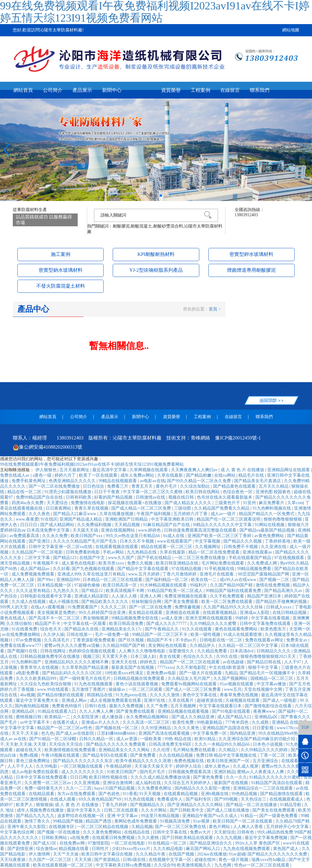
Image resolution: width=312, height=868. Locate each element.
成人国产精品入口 (235, 717)
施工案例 (61, 254)
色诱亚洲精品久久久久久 (73, 481)
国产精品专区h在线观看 (106, 755)
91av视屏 (202, 821)
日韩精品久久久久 (274, 651)
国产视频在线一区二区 (117, 728)
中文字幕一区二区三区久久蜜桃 (153, 492)
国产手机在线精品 (155, 558)
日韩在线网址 (54, 651)
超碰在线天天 (29, 750)
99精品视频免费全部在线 (135, 618)
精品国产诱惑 (99, 821)
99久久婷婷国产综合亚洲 (103, 613)
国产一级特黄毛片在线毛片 (86, 678)
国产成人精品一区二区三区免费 (142, 508)
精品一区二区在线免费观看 (214, 552)
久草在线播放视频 (117, 514)
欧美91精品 (206, 739)
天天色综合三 (254, 799)
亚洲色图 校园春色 (274, 492)
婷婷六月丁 (66, 475)
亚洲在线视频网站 (119, 530)
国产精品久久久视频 (243, 541)
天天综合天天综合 (66, 744)
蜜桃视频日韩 (29, 717)
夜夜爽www (265, 711)
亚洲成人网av (75, 700)
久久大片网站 (154, 810)
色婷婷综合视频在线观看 (93, 651)
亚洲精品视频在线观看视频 (184, 711)
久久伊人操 (54, 635)
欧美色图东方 (274, 629)
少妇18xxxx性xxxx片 (132, 849)
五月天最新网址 (75, 470)
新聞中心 (112, 90)
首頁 (213, 309)
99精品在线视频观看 (118, 481)
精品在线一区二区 (25, 492)
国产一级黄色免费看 (279, 816)
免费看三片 (118, 486)
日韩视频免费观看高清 (190, 772)
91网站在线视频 (270, 525)
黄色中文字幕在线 (200, 695)
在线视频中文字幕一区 (171, 860)
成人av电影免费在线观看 (35, 772)
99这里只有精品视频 (161, 816)
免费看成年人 (170, 799)
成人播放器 (113, 717)
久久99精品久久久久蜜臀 (214, 624)
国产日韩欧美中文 (187, 810)
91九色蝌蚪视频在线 (272, 508)
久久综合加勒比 (196, 486)
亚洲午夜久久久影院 (27, 827)
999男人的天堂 (14, 607)
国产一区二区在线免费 (151, 607)
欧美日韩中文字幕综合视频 (108, 854)
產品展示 (82, 90)
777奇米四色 (238, 722)
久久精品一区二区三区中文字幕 (249, 646)
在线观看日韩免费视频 (114, 838)
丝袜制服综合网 (147, 602)
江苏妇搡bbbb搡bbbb (117, 733)
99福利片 (199, 585)
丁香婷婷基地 (278, 541)
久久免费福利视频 (95, 525)
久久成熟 (261, 722)
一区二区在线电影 (129, 843)
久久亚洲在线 (274, 547)
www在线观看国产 (175, 541)
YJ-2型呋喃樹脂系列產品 (156, 270)
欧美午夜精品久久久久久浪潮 (144, 761)
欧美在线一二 (204, 580)
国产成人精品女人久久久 (189, 503)
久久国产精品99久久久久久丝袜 (234, 607)
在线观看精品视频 (181, 794)
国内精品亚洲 (243, 733)
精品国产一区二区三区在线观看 (190, 662)
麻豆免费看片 (272, 503)
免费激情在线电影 (88, 503)
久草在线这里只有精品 (105, 574)
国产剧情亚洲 (21, 849)
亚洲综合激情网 (118, 783)
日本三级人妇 (144, 656)
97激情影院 (98, 843)
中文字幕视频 (208, 541)
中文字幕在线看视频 (271, 618)
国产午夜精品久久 (162, 629)
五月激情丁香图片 (89, 689)
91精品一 (249, 816)
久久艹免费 (158, 706)
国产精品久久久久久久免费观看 (116, 744)
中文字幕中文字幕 (18, 728)
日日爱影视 (264, 728)
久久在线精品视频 (176, 755)
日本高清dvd (242, 651)
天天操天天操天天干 (154, 766)
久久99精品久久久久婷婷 (265, 750)
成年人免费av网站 (138, 475)
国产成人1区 (45, 843)
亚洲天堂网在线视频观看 (209, 618)
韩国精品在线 (100, 695)
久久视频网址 (208, 547)
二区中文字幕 (38, 558)
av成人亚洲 (172, 618)
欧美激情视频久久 (195, 865)
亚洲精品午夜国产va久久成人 (210, 816)
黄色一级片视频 (234, 860)
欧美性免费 (184, 722)
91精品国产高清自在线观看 (277, 783)
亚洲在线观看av (258, 552)
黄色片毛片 (167, 486)
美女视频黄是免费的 (57, 613)
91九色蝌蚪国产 (27, 662)
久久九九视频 (229, 838)
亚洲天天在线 (125, 662)
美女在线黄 (170, 656)
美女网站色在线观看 (168, 646)
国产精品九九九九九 (36, 816)
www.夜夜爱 (27, 519)
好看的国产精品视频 (114, 497)
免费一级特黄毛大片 (44, 788)
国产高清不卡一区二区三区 (55, 618)
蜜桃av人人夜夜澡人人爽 (261, 772)
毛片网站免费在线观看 (223, 563)
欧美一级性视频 (206, 635)
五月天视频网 (184, 706)
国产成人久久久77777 (167, 624)
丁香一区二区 (273, 755)
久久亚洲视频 (87, 783)
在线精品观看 (42, 794)
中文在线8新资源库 (227, 667)
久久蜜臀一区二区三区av (48, 783)
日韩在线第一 (80, 635)
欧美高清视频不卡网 (126, 591)
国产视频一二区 (275, 580)
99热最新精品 (210, 722)
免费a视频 (29, 755)
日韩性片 (101, 849)
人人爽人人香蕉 (249, 827)
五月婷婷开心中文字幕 (288, 827)
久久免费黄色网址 (155, 788)
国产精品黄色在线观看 (235, 486)
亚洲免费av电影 (162, 673)
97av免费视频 (29, 640)
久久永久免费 (55, 536)
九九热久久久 (66, 591)
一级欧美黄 (151, 739)
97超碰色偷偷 (88, 585)
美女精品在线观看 (146, 613)
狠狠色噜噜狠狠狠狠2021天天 (269, 656)
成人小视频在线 (64, 602)
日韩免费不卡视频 (241, 547)
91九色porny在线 (132, 695)
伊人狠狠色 (47, 470)
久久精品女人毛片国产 (190, 678)
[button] (151, 195)
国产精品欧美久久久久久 (105, 602)
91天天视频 (151, 794)
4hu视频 (28, 695)
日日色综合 (94, 486)
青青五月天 (143, 486)
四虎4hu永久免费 (28, 503)
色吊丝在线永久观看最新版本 (225, 497)
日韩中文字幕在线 (170, 832)
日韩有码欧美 (79, 497)
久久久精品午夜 (151, 854)
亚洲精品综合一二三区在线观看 (264, 788)
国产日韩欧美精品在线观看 (188, 838)
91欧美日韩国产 (122, 772)
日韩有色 (246, 832)
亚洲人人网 (151, 596)
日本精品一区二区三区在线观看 (113, 580)
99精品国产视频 (69, 821)
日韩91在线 (96, 706)
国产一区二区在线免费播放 (55, 486)
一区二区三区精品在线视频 (103, 827)
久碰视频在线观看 (243, 700)
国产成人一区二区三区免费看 (194, 689)
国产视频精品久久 (148, 805)
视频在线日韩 (182, 497)
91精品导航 (291, 805)
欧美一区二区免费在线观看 (228, 602)
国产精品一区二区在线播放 (252, 805)
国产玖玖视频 (132, 640)
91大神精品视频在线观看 (164, 585)
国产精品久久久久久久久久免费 (278, 854)
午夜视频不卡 (46, 563)
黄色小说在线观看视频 (137, 684)
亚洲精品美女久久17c (122, 629)
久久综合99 (165, 865)
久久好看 (61, 569)
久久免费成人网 (263, 563)
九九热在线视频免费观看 (247, 849)
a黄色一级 (43, 475)
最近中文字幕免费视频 (267, 838)
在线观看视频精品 (220, 613)
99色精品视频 (245, 794)
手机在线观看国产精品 (250, 558)
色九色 (48, 733)
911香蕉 (130, 794)
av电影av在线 (152, 481)
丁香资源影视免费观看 (94, 640)
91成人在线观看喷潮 (243, 635)
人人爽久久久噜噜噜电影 (143, 651)
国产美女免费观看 (182, 602)
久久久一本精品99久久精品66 (223, 744)
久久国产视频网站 (231, 678)
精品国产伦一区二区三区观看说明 (229, 519)
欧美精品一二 (58, 717)
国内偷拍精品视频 (32, 706)
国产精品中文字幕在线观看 (144, 569)
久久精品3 (229, 750)
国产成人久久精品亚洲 (193, 717)
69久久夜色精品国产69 (101, 799)
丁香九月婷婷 (115, 805)
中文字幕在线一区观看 (85, 624)
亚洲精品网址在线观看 (289, 470)
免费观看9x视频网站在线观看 (190, 684)
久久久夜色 (40, 514)
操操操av (117, 689)
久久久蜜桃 (149, 838)
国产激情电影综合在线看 (269, 706)
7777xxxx (165, 667)
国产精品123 (65, 558)
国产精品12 (93, 591)
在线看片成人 (66, 722)
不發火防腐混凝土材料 (61, 286)
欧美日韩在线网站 (203, 492)
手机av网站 (114, 552)
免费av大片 (201, 832)
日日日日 (29, 525)
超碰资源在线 (210, 700)
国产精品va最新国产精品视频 (268, 530)
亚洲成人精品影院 (92, 596)
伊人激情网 (40, 854)
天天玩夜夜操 (13, 860)
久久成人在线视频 (29, 602)
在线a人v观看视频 (48, 607)
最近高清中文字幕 (110, 470)
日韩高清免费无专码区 (171, 744)
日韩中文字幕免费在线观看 (266, 624)
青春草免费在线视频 (239, 695)
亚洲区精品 (225, 772)
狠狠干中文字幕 (264, 667)
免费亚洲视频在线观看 (186, 596)
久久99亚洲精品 (157, 728)
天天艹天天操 (66, 854)
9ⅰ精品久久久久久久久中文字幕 (223, 525)
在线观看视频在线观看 (117, 547)
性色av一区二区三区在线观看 (262, 865)
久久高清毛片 (57, 640)
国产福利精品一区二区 (167, 580)
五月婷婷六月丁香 (191, 514)
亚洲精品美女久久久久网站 (125, 750)
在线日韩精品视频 (290, 613)
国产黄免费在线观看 (136, 711)
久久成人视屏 (246, 766)
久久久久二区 (114, 607)
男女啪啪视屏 (96, 618)
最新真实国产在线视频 (133, 667)
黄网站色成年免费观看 (136, 821)
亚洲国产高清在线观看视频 (165, 733)
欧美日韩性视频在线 (109, 777)
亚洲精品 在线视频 (290, 722)
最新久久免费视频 (127, 706)
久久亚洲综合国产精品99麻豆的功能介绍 (257, 739)
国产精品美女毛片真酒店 (258, 481)
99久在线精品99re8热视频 (283, 733)
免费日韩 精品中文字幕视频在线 (227, 755)
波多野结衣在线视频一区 (81, 816)
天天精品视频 (128, 525)
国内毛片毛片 (153, 772)
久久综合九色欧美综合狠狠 (46, 684)
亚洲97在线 (155, 700)
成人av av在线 (14, 739)
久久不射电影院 (192, 667)
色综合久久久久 (199, 656)
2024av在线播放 (212, 854)
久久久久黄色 (187, 728)
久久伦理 (162, 750)
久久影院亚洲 (86, 717)
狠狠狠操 (44, 805)
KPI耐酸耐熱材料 (156, 254)
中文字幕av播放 (272, 684)
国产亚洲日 (40, 541)
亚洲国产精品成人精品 (81, 519)
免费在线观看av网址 (265, 640)
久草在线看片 (182, 700)
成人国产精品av (35, 569)
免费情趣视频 (188, 607)
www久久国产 (122, 558)
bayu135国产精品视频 (115, 788)
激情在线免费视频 (273, 585)
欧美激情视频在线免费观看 (71, 750)
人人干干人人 (21, 766)
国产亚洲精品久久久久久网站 (196, 805)
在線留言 (230, 90)
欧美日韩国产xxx (87, 536)
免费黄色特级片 (67, 706)
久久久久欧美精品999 (37, 678)
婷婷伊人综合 (189, 766)
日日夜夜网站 (59, 508)
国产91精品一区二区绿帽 (53, 739)
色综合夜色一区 (238, 492)
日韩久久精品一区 (97, 739)
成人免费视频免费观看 (34, 574)
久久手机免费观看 (228, 596)
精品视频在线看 (74, 849)
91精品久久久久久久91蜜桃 (275, 777)
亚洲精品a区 (24, 711)
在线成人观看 (63, 799)
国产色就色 (110, 794)
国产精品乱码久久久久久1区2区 (73, 673)
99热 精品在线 (178, 739)
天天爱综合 (58, 503)
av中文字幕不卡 (35, 722)
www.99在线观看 (53, 689)
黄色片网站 (220, 827)
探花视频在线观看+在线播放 (135, 503)
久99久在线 (227, 656)
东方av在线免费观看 (77, 794)
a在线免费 (80, 838)
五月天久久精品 (274, 486)
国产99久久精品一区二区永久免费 (200, 481)
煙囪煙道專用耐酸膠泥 (251, 270)
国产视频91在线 (23, 651)
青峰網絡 (200, 438)
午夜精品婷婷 (119, 766)
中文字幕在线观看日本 (221, 706)
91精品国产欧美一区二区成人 (175, 591)
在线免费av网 (73, 843)
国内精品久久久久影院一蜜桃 (203, 788)
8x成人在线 (174, 536)
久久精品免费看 (213, 651)
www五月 (233, 689)
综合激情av (46, 849)
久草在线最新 (171, 475)
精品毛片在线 (252, 475)
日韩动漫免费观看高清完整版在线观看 (201, 530)
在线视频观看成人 (287, 799)
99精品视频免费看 (255, 569)
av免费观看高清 (25, 536)
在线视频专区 (62, 827)
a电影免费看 (28, 673)
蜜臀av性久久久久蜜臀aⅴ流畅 (72, 646)
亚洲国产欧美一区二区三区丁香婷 (220, 536)
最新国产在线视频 (232, 783)
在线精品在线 (137, 832)
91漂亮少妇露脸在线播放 (69, 492)
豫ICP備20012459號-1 (238, 438)
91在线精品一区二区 (168, 843)
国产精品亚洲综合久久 (211, 843)
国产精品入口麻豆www (75, 514)
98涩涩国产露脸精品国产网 (264, 574)
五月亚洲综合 (266, 761)
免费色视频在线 (190, 761)
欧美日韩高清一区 (120, 585)
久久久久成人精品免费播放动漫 (161, 777)
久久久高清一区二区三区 (147, 722)
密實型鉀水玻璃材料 (251, 254)
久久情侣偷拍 (19, 624)
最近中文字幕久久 (84, 810)
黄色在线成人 (13, 618)
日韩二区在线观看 (122, 810)
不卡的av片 (187, 640)
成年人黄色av (218, 766)
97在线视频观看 (290, 558)
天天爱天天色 (115, 656)
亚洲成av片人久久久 (101, 722)
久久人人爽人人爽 (97, 711)
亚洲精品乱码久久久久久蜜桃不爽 (77, 662)
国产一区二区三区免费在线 (181, 827)
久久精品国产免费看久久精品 (222, 508)
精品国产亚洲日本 (265, 596)
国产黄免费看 (144, 755)
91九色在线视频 (140, 799)
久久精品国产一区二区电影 (38, 552)
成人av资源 (127, 739)
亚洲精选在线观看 (183, 613)
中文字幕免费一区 (210, 733)
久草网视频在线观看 (149, 470)
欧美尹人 (25, 805)
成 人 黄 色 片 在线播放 (243, 470)
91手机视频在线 (220, 569)
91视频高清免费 (175, 821)
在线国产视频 (182, 854)
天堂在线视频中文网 (264, 689)
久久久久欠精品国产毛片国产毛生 (86, 541)
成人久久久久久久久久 (83, 772)
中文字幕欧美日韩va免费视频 (124, 865)
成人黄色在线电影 (79, 563)
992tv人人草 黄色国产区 (258, 843)
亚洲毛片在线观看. (218, 574)
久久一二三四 (79, 788)
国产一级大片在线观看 (201, 673)
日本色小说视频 (268, 744)
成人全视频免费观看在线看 (116, 700)
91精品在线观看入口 (58, 711)
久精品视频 (142, 827)
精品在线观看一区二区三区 (167, 547)
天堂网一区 (300, 629)
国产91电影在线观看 (232, 711)
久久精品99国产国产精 (124, 646)
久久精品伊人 (203, 646)
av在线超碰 (234, 662)
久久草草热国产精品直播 (86, 667)
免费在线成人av (15, 475)
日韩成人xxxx (279, 607)
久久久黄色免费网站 (103, 832)
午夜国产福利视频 (154, 514)
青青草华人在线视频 (40, 667)
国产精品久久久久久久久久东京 (83, 761)
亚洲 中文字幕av (123, 816)
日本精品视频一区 (55, 585)
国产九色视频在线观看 (94, 569)
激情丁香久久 (38, 821)
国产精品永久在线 (82, 629)
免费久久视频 (140, 563)
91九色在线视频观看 (94, 684)
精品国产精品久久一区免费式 (267, 514)
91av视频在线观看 (237, 684)
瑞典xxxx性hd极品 (269, 860)
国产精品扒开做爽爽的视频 (282, 602)
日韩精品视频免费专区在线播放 (51, 656)
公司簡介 (53, 90)
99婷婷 (242, 618)
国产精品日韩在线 (264, 662)
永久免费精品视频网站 (148, 717)
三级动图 (183, 508)
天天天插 (83, 860)
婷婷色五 (149, 662)
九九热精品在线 (142, 552)
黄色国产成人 (286, 849)
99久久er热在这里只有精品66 (133, 536)
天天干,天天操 (25, 733)
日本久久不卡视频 (137, 541)
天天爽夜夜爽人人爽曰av (195, 470)
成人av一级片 (224, 514)
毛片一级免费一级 (112, 635)
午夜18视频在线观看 (61, 755)
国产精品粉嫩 (199, 475)
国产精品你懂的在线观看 (61, 695)
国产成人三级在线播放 (229, 810)
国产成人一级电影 (280, 700)
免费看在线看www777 (21, 646)
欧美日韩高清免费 (127, 624)
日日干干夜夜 (108, 492)
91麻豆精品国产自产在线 (167, 525)
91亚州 (250, 503)
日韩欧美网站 (55, 838)
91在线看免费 (25, 629)
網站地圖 (291, 30)
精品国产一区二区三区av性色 (65, 728)
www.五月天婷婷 (144, 574)
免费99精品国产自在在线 (40, 497)
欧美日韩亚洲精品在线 (178, 563)
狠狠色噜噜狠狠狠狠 (283, 519)
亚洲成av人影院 (255, 613)
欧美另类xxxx (112, 563)
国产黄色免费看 (209, 777)
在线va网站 (225, 475)
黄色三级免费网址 (34, 761)
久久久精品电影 (169, 849)
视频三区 (91, 656)
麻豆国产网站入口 (204, 849)
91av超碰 (237, 854)
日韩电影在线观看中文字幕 (46, 596)
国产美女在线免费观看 (274, 810)
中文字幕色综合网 (18, 832)
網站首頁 (23, 90)
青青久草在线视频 (92, 508)
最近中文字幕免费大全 (38, 700)
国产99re (46, 580)
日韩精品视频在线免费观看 (140, 678)
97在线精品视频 (187, 569)
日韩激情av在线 (151, 497)
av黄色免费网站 (270, 536)
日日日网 (79, 777)
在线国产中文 (93, 558)
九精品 (231, 673)
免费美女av (297, 640)
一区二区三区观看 (146, 689)
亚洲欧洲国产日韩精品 (127, 519)
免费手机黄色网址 (29, 481)
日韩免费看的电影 (83, 552)
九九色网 (223, 865)
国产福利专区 (199, 799)
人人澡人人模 (125, 596)
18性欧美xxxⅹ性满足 (125, 673)
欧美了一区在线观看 (99, 475)
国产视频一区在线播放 (59, 832)
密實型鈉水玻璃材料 (61, 270)
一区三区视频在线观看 (82, 766)
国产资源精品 (108, 860)
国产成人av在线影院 (75, 733)
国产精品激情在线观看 (282, 794)
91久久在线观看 (197, 629)
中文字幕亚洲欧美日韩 (173, 519)
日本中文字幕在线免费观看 (42, 777)
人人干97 (293, 662)
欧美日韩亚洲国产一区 (229, 761)
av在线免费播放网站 (21, 635)
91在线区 (49, 519)
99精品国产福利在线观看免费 (234, 591)
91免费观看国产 (83, 607)
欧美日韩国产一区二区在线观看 (243, 821)
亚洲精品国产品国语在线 (226, 728)
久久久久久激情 (165, 695)
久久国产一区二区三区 (51, 860)
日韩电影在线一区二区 (222, 640)
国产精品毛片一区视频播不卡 (268, 673)
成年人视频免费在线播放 (41, 810)
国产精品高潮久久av (284, 591)
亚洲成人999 (69, 574)
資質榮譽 (171, 90)
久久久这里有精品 (34, 591)
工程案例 (200, 90)
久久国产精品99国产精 (232, 585)
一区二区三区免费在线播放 (200, 558)
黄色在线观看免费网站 (237, 629)
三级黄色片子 (228, 503)
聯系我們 (260, 90)
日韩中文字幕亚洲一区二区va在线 (61, 547)
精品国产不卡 (48, 624)
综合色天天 (51, 629)
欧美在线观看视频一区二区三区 (63, 865)
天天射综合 (225, 832)
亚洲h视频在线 (215, 794)
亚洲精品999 (69, 580)
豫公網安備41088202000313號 (48, 447)
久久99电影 (47, 766)
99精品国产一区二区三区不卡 (160, 635)
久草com (295, 503)
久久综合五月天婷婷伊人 (188, 783)
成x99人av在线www (239, 580)
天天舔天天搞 (86, 530)
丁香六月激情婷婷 (180, 574)
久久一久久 (236, 777)
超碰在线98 (206, 860)
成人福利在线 (149, 783)
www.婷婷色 (150, 530)
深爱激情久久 (182, 651)
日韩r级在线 (135, 860)
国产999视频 (227, 799)
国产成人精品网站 (58, 525)
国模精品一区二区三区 (272, 678)
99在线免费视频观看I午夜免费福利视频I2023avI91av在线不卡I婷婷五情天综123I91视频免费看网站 (92, 464)
